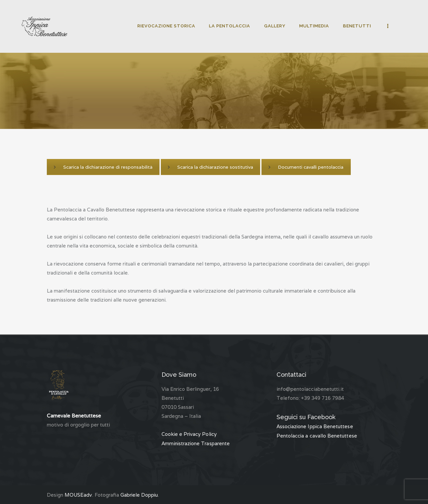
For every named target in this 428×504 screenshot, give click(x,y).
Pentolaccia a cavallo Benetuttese (317, 435)
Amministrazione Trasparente (196, 443)
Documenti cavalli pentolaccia (306, 167)
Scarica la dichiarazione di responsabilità (103, 167)
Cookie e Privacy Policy (189, 434)
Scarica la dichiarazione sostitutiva (210, 167)
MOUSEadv (78, 494)
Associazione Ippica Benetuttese (315, 426)
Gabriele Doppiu (139, 494)
